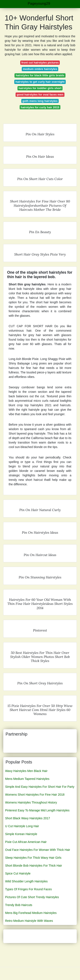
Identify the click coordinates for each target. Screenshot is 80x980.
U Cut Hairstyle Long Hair (22, 826)
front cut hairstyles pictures (40, 63)
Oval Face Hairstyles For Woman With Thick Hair (38, 850)
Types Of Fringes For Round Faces (28, 889)
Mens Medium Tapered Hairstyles (27, 779)
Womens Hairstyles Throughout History (31, 802)
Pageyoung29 (39, 4)
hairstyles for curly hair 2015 (40, 107)
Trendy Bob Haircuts (19, 905)
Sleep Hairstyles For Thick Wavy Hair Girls (33, 858)
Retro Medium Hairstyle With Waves (29, 921)
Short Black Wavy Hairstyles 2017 (28, 818)
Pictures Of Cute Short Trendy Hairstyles (32, 897)
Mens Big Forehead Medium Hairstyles (31, 913)
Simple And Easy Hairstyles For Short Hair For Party (40, 787)
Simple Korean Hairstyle (21, 834)
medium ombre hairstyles (40, 69)
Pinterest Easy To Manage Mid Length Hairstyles (37, 810)
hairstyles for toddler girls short (40, 88)
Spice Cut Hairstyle (18, 873)
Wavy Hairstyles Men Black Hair (26, 771)
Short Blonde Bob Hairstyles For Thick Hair (34, 866)
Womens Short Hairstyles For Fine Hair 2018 (35, 795)
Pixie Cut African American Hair (26, 842)
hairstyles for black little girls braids (40, 75)
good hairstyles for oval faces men (40, 95)
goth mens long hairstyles (40, 101)
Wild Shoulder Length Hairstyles (26, 881)
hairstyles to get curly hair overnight (40, 82)
